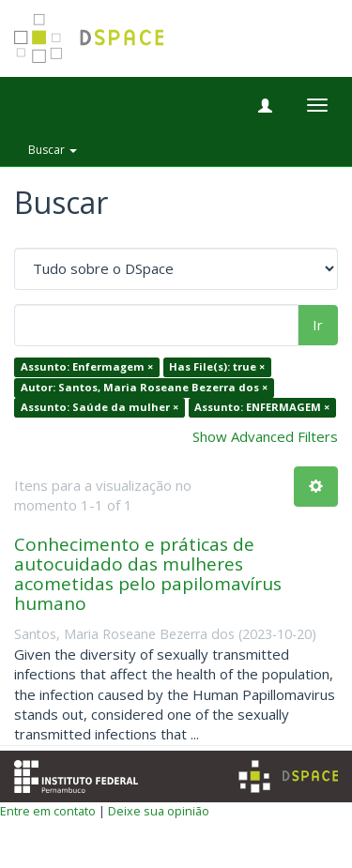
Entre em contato (48, 811)
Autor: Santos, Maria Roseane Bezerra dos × (144, 387)
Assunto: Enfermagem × (87, 367)
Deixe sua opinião (159, 811)
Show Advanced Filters (265, 436)
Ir (318, 325)
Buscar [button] (53, 150)
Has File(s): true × (217, 367)
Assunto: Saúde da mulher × (99, 408)
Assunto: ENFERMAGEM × (262, 408)
